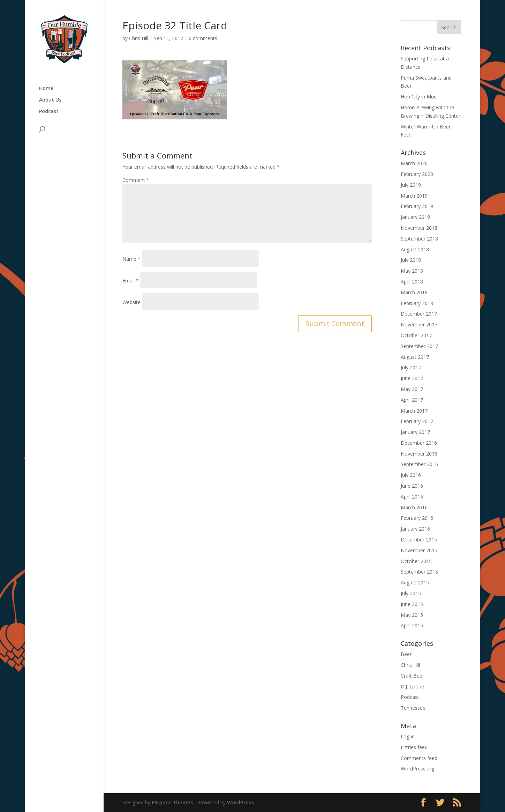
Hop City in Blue (419, 97)
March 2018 (414, 292)
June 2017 (412, 378)
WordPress (241, 802)
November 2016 (419, 454)
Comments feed (419, 758)
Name (131, 259)
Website (131, 302)
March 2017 (414, 411)
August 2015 (415, 582)
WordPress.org (417, 769)
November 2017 (419, 324)
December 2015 (419, 540)
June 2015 (412, 604)
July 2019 (411, 185)
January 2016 (415, 529)
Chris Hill (139, 38)
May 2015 (412, 615)
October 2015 (416, 561)
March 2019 (414, 196)
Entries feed (414, 747)
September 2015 (419, 572)
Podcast (49, 112)
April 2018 (412, 282)
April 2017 (412, 400)
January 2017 (415, 432)
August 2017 (415, 357)
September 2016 (419, 464)
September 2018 (419, 239)
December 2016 (419, 443)
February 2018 (417, 303)
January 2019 (415, 217)
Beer (406, 654)
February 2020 (417, 174)
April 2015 (412, 625)
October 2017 (416, 335)
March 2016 (414, 507)
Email (131, 280)
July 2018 (411, 260)
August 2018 (415, 249)
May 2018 (412, 271)
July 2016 (411, 475)
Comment (136, 180)
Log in (408, 736)
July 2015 (411, 593)
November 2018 (419, 228)
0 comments (203, 38)
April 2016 (412, 497)
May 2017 (412, 389)
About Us (50, 100)
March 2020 (414, 163)
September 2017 (419, 346)
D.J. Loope (412, 686)
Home (46, 89)
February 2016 (417, 518)
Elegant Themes (172, 802)
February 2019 (417, 206)
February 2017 (417, 421)
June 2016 (412, 486)
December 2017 (419, 314)
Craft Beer (412, 676)
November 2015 (419, 550)
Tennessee (413, 708)
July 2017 (411, 367)
